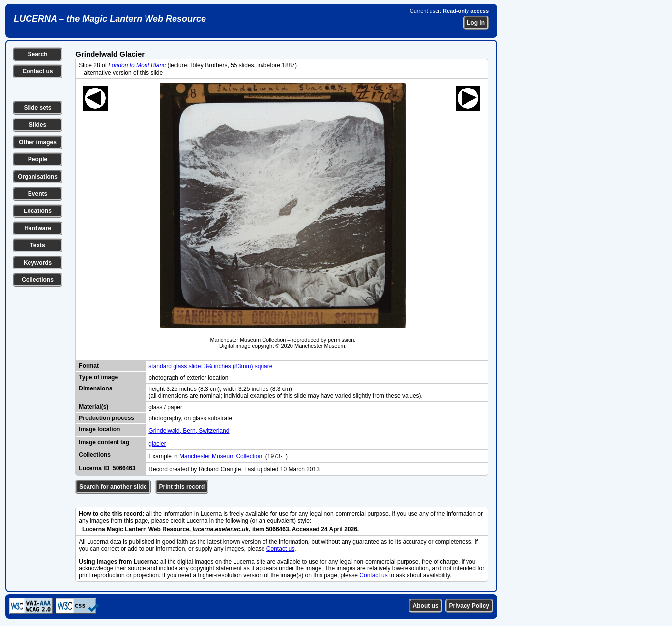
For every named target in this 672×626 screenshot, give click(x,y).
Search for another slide (113, 487)
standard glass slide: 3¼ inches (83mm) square (210, 366)
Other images (38, 142)
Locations (38, 211)
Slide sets (37, 108)
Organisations (38, 177)
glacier (157, 444)
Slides (38, 125)
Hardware (38, 228)
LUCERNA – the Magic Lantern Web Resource (110, 19)
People (38, 159)
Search (37, 54)
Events (38, 194)
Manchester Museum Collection (221, 456)
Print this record (182, 487)
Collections (38, 280)
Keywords (38, 263)
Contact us (37, 71)
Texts (37, 245)
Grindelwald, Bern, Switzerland (189, 431)
